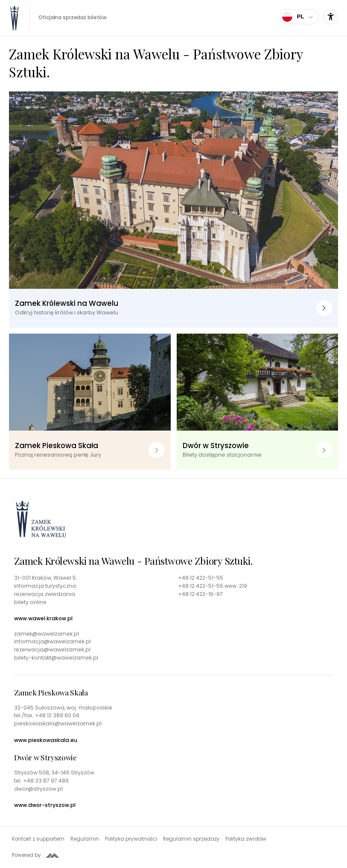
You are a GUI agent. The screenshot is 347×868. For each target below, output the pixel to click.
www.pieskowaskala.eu (46, 740)
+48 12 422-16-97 (200, 594)
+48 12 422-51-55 (201, 578)
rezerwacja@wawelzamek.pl (52, 650)
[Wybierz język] (299, 17)
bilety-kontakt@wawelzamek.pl (56, 658)
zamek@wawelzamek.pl (47, 634)
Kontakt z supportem (38, 839)
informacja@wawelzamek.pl (52, 642)
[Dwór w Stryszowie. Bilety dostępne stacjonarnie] (258, 402)
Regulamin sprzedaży (191, 839)
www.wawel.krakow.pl (43, 619)
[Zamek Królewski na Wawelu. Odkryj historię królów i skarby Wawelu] (173, 210)
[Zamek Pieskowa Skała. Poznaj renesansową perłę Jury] (90, 402)
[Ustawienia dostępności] (331, 17)
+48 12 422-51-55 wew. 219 (213, 586)
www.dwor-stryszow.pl (45, 805)
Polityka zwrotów (246, 839)
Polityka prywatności (131, 839)
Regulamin (85, 839)
